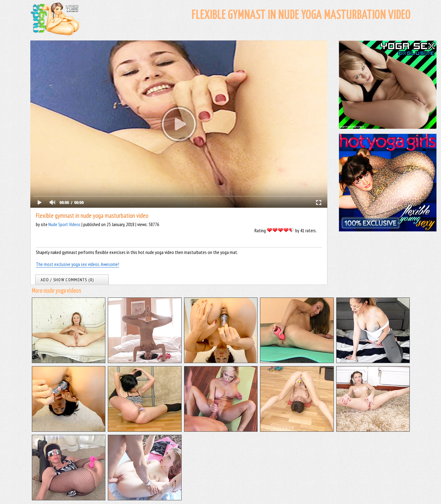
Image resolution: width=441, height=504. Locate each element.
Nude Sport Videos (64, 224)
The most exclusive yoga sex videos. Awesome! (77, 264)
